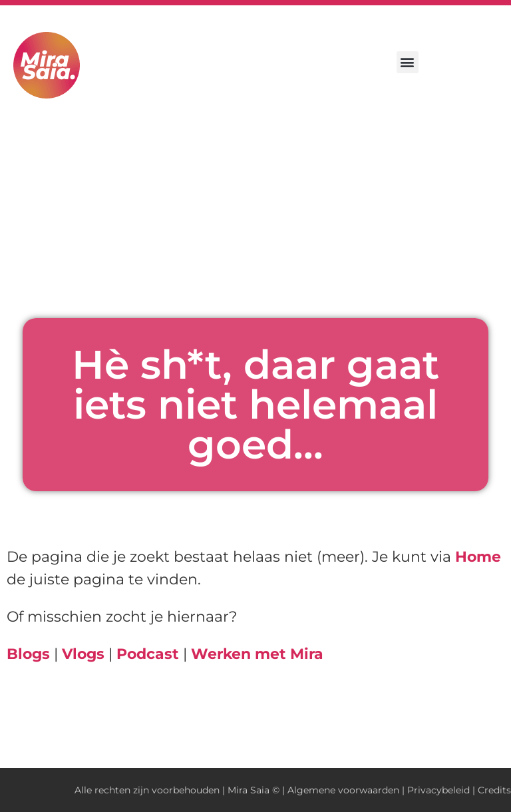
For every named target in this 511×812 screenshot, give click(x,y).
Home (478, 557)
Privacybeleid (438, 790)
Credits (494, 790)
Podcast (148, 654)
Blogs (28, 654)
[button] (408, 62)
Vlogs (83, 654)
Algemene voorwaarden (343, 790)
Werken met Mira (257, 654)
